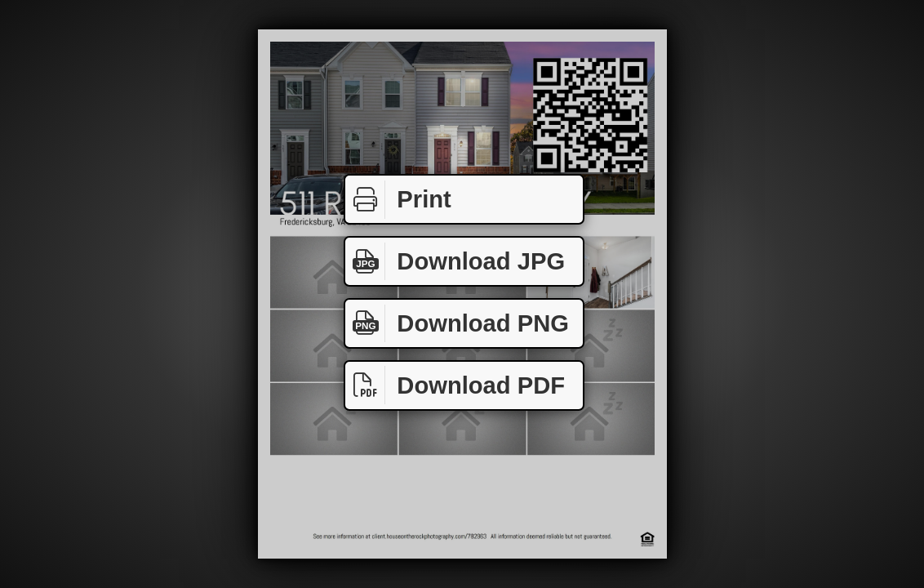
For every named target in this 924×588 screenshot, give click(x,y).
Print (398, 200)
